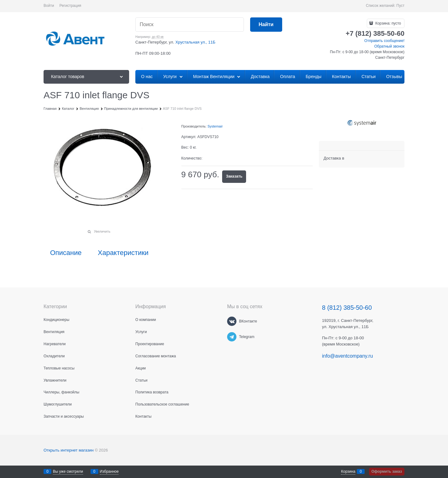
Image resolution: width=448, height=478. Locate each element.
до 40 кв (158, 37)
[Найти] (266, 25)
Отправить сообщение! (384, 41)
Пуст (400, 6)
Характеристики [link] (123, 253)
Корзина (348, 471)
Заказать (234, 176)
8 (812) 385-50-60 (347, 308)
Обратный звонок (389, 46)
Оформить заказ (387, 471)
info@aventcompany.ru (348, 356)
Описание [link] (66, 253)
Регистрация (70, 6)
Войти (49, 6)
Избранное (109, 471)
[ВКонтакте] (232, 321)
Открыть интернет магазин (69, 450)
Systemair (215, 126)
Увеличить (102, 231)
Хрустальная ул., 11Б (196, 42)
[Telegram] (232, 337)
